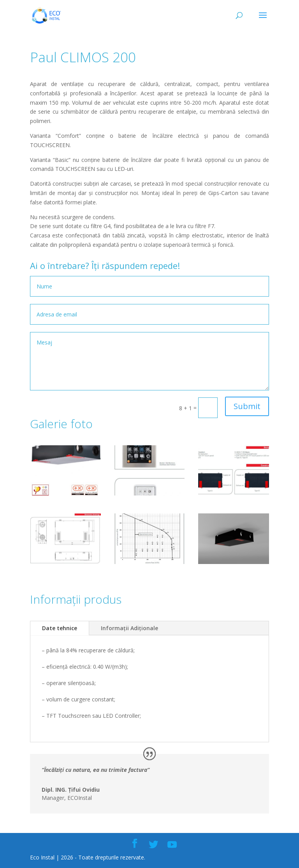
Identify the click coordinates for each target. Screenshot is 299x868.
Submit (247, 406)
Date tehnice (60, 628)
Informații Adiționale (129, 628)
